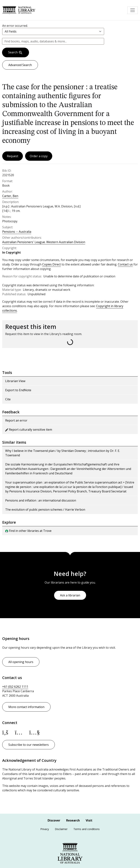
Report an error (16, 420)
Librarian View (15, 381)
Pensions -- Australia (17, 232)
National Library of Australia (19, 10)
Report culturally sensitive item (29, 430)
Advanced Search (20, 65)
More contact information (26, 707)
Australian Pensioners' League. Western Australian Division (44, 242)
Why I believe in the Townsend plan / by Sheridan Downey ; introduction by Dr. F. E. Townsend (63, 453)
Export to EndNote (18, 390)
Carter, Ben (10, 196)
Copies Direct (52, 264)
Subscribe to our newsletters (29, 745)
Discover (54, 820)
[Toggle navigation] (133, 10)
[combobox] (53, 41)
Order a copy (39, 156)
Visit (89, 820)
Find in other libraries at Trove (28, 531)
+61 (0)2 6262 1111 (15, 687)
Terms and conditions (87, 829)
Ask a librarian (70, 595)
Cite (8, 399)
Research (73, 820)
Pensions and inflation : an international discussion (41, 500)
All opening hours (21, 662)
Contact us (125, 264)
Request (13, 156)
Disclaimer (61, 829)
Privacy (45, 829)
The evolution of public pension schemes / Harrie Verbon (45, 510)
